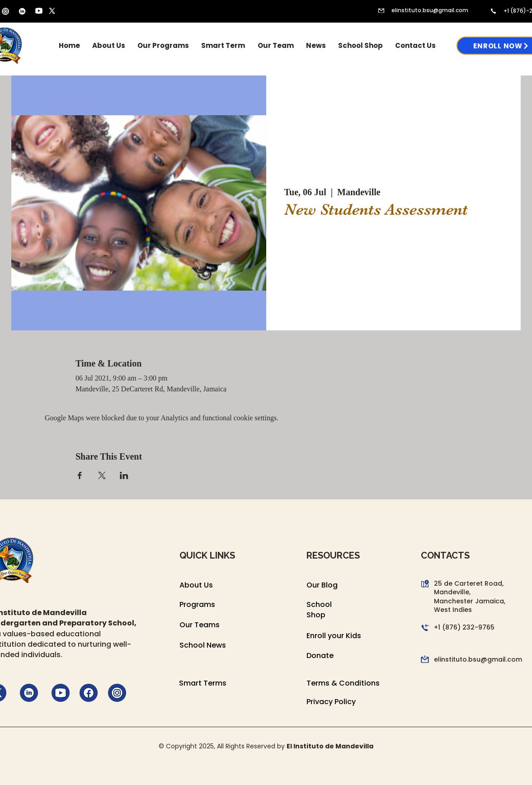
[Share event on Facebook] (80, 475)
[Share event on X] (102, 475)
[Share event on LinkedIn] (124, 475)
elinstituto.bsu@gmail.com (430, 10)
